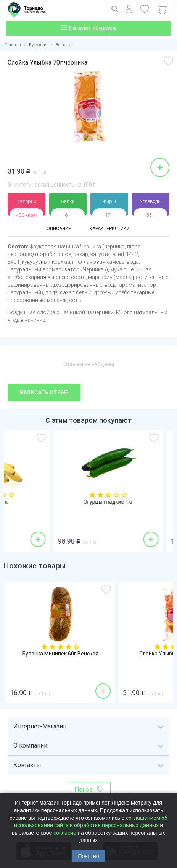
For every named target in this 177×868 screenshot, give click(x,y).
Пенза (84, 789)
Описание (59, 229)
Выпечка (64, 45)
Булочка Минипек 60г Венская (60, 654)
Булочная (38, 45)
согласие (65, 833)
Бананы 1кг (60, 502)
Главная (13, 45)
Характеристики (109, 229)
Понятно (88, 856)
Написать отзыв (44, 393)
